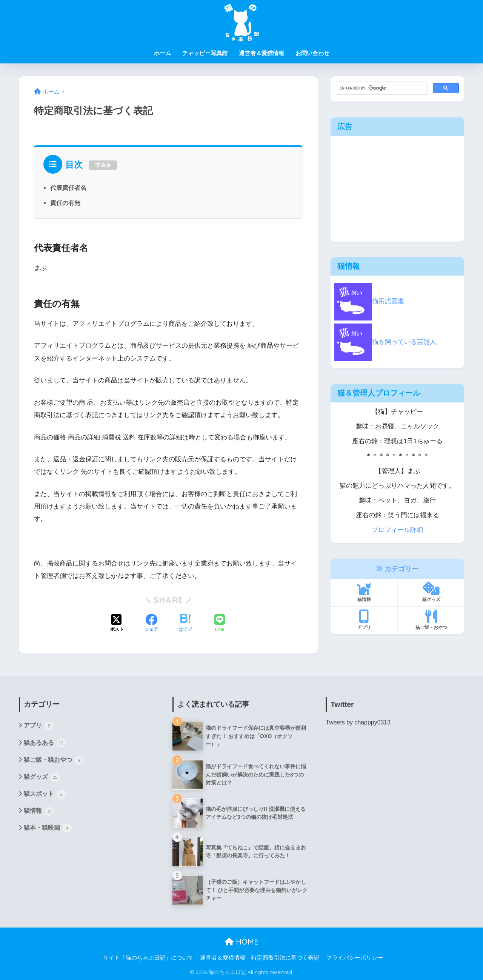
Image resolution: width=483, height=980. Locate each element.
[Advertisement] (397, 189)
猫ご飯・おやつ (431, 620)
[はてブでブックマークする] (185, 624)
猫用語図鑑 (369, 301)
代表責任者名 (68, 188)
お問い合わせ (312, 53)
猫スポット (45, 794)
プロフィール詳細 (397, 530)
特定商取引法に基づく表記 (285, 958)
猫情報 (364, 592)
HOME (242, 942)
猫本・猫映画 (48, 828)
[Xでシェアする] (117, 624)
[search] (381, 88)
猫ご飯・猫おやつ (54, 760)
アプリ (364, 620)
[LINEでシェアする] (220, 624)
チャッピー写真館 (205, 53)
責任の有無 (65, 203)
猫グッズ (431, 592)
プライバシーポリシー (355, 958)
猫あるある (45, 743)
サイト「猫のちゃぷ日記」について (148, 958)
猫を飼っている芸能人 (385, 342)
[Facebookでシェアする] (151, 624)
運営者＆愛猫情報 (261, 53)
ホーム (162, 53)
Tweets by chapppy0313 (358, 722)
